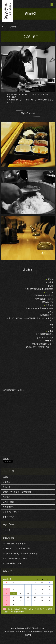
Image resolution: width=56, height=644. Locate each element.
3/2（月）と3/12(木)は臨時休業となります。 (21, 554)
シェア (6, 459)
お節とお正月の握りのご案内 (15, 558)
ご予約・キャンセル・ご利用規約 (17, 492)
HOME (5, 477)
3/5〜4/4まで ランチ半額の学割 (16, 548)
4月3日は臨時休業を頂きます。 (16, 544)
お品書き (6, 497)
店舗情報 (6, 482)
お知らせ (6, 530)
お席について (8, 507)
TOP (3, 27)
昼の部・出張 (8, 502)
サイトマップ (8, 517)
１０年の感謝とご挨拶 (12, 564)
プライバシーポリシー (12, 512)
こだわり (6, 487)
